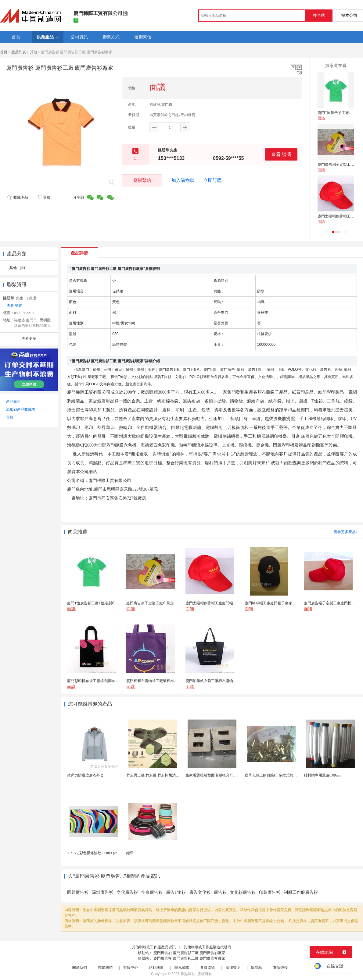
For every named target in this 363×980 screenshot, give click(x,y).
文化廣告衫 (127, 892)
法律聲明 (233, 968)
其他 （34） (19, 268)
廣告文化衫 (200, 892)
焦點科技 (188, 974)
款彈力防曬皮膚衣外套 (85, 775)
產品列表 (19, 52)
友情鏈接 (280, 968)
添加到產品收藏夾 (21, 409)
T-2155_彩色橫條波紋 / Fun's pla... (94, 853)
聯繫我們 (105, 968)
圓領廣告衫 (78, 892)
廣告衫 (220, 892)
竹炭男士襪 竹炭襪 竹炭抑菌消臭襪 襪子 (159, 775)
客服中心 (131, 968)
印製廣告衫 (270, 892)
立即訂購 (213, 180)
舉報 (44, 197)
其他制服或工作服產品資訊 (154, 947)
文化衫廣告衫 (243, 892)
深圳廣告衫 (102, 892)
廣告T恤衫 (176, 892)
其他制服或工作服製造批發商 (207, 947)
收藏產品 (17, 197)
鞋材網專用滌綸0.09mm (323, 775)
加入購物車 (183, 180)
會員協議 (207, 968)
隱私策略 (182, 968)
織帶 (130, 853)
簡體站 (257, 968)
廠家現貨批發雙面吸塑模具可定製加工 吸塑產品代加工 (230, 775)
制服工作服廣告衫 (301, 892)
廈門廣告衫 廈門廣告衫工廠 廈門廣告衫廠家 (189, 953)
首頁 (4, 52)
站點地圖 (156, 968)
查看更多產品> (346, 532)
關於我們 (80, 968)
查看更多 (29, 338)
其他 (34, 52)
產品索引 (13, 402)
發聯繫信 (142, 180)
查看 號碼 (281, 154)
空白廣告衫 (152, 892)
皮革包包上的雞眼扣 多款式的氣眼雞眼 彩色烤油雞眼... (289, 775)
